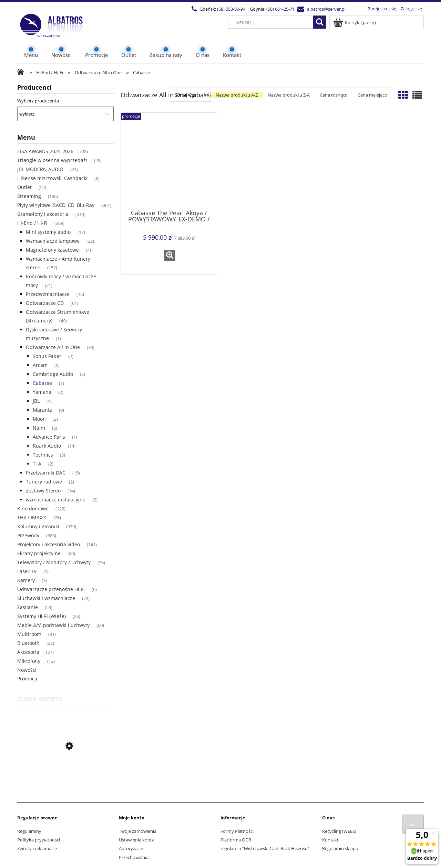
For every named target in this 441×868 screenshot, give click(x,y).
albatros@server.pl (326, 9)
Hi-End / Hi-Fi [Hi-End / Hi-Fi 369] (32, 223)
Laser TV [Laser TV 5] (27, 571)
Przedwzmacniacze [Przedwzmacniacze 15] (48, 294)
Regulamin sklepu (340, 848)
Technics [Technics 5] (43, 455)
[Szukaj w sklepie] (272, 22)
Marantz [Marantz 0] (42, 410)
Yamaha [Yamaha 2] (42, 392)
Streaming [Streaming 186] (29, 196)
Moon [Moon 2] (39, 419)
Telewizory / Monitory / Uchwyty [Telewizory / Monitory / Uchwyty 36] (54, 562)
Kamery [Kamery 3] (26, 580)
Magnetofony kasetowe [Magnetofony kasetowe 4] (52, 250)
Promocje (28, 679)
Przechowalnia (134, 857)
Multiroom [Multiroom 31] (29, 634)
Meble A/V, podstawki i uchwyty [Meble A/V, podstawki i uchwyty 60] (53, 625)
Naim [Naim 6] (39, 428)
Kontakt (330, 840)
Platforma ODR (236, 840)
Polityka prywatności (39, 840)
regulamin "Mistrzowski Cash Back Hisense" (265, 848)
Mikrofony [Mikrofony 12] (29, 661)
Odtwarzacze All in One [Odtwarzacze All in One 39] (53, 347)
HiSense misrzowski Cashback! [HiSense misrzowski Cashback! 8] (52, 178)
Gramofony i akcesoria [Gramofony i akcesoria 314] (43, 214)
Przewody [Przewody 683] (28, 535)
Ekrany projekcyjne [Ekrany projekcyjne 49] (39, 553)
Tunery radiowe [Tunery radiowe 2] (44, 482)
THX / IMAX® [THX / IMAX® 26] (32, 517)
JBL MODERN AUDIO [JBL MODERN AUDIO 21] (40, 169)
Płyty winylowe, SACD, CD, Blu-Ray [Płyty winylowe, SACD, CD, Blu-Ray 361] (56, 205)
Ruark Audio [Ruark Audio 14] (47, 446)
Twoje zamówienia (138, 831)
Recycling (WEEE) (339, 831)
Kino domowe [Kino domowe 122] (33, 508)
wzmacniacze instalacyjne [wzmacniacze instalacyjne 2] (56, 500)
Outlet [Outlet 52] (24, 187)
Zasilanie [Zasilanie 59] (28, 607)
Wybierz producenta (38, 101)
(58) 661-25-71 (280, 9)
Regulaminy (29, 831)
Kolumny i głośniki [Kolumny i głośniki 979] (38, 526)
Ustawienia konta (137, 840)
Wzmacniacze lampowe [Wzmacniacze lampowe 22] (53, 241)
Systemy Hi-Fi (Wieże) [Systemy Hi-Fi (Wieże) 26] (42, 616)
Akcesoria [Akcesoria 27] (28, 652)
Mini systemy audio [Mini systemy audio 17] (48, 232)
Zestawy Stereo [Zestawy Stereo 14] (43, 491)
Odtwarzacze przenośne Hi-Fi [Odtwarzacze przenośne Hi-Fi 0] (51, 589)
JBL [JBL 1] (36, 401)
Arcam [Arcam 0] (40, 365)
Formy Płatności (237, 831)
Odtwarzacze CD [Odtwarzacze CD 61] (45, 303)
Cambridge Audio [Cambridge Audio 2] (53, 374)
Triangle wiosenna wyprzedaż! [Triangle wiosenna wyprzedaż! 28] (52, 160)
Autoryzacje (131, 848)
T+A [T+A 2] (37, 464)
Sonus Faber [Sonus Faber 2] (47, 356)
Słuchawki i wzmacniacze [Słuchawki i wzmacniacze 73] (46, 598)
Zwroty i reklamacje (37, 848)
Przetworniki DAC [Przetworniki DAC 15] (46, 473)
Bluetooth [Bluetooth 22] (28, 643)
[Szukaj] (319, 22)
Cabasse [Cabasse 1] (42, 383)
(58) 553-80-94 (231, 9)
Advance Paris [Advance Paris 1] (49, 437)
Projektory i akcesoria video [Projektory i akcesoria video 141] (49, 544)
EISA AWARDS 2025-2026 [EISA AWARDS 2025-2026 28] (45, 151)
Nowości (27, 670)
